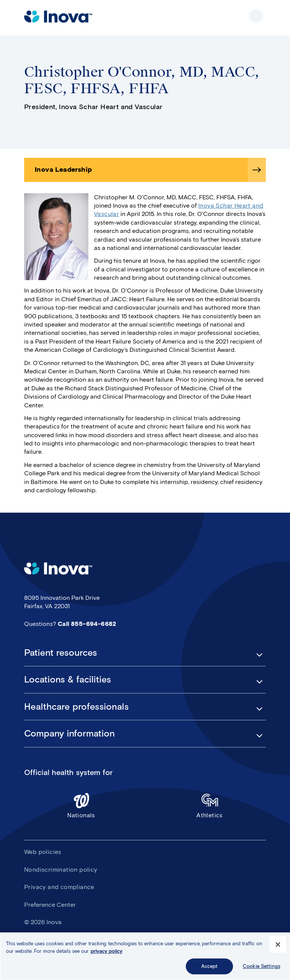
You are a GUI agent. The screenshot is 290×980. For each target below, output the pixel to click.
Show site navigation (256, 16)
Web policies (43, 852)
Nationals (81, 805)
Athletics (210, 805)
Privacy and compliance (59, 887)
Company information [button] (69, 733)
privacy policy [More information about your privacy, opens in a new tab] (106, 953)
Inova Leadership (63, 169)
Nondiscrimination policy (61, 870)
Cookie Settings (261, 968)
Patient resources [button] (61, 653)
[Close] (278, 946)
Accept (210, 968)
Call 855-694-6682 (87, 624)
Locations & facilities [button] (68, 680)
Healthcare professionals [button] (76, 707)
